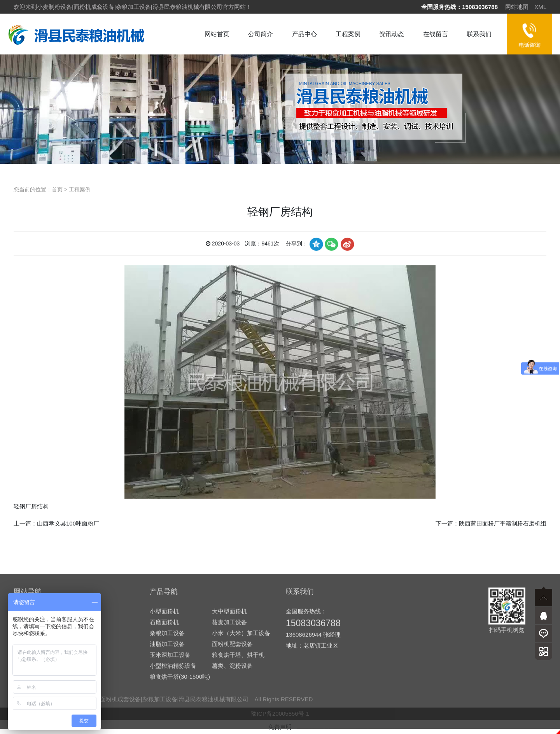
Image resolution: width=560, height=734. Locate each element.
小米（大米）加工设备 (241, 697)
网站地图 (517, 7)
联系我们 (479, 34)
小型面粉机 (164, 675)
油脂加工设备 (167, 708)
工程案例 (348, 34)
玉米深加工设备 (170, 719)
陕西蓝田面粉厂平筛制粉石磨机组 (503, 523)
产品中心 (304, 34)
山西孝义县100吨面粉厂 (68, 523)
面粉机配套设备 (232, 708)
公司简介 (261, 34)
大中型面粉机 (229, 675)
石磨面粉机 (164, 686)
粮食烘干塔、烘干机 (238, 719)
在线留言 (436, 34)
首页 (57, 189)
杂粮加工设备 (167, 697)
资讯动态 (392, 34)
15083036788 (480, 7)
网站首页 (217, 34)
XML (540, 7)
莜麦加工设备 (229, 686)
